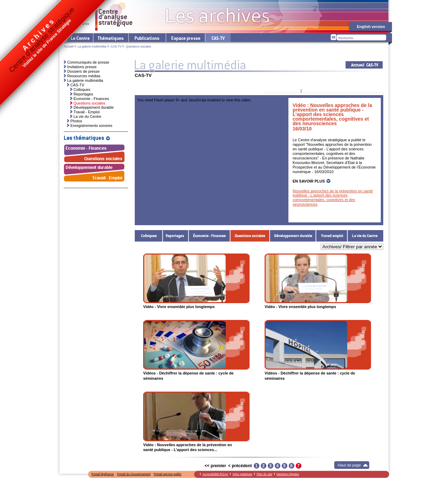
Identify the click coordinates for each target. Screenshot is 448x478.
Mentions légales (288, 474)
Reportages (176, 236)
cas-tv (218, 38)
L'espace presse (185, 38)
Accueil (69, 47)
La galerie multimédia (92, 47)
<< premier (215, 466)
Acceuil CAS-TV (364, 65)
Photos (76, 121)
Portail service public (167, 474)
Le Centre (80, 38)
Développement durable (293, 236)
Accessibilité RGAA (215, 474)
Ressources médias (84, 76)
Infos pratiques (242, 474)
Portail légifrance (103, 474)
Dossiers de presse (83, 71)
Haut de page (349, 465)
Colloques (149, 236)
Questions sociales (250, 236)
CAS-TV (116, 47)
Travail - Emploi (332, 236)
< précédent (240, 466)
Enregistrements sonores (91, 126)
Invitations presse (82, 67)
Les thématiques (110, 38)
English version (371, 27)
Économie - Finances (209, 236)
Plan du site (264, 474)
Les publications (147, 38)
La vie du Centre (365, 236)
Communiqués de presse (88, 62)
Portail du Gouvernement (134, 474)
